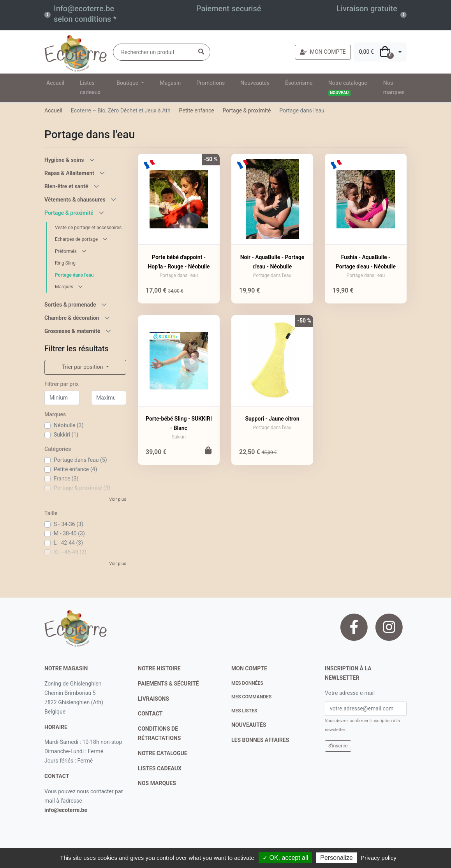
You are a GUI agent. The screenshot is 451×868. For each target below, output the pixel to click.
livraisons (153, 699)
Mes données (247, 683)
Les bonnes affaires (260, 740)
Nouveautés (255, 83)
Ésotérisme (299, 83)
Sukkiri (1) (66, 435)
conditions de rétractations (159, 733)
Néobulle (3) (69, 425)
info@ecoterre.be (66, 810)
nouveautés (249, 725)
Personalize (336, 858)
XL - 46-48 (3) (70, 552)
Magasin (170, 83)
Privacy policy (379, 858)
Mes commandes (251, 697)
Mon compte (249, 668)
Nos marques (394, 88)
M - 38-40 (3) (69, 533)
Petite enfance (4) (75, 469)
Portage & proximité (247, 110)
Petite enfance (196, 110)
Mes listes (244, 711)
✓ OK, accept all (285, 858)
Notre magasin (66, 668)
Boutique (128, 83)
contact (57, 776)
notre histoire (159, 668)
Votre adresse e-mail (350, 693)
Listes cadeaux (90, 88)
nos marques (157, 783)
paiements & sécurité (168, 684)
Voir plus (118, 499)
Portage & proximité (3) (82, 488)
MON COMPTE (323, 52)
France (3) (66, 479)
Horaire (56, 727)
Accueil (55, 83)
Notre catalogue (348, 88)
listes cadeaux (160, 768)
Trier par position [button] (83, 367)
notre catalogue (163, 753)
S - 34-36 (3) (69, 524)
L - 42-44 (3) (68, 543)
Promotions (211, 83)
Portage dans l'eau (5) (80, 460)
